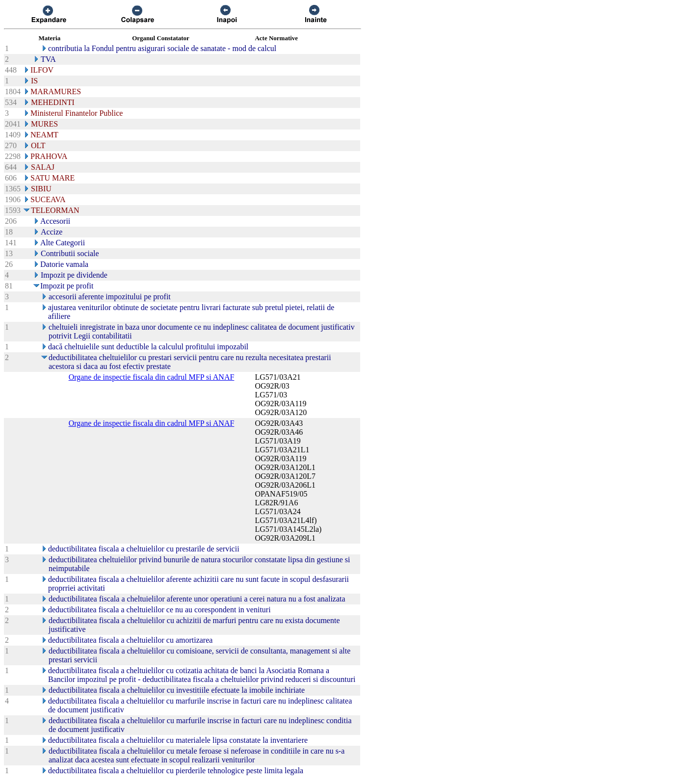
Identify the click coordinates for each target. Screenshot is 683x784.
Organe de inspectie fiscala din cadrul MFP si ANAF (152, 377)
